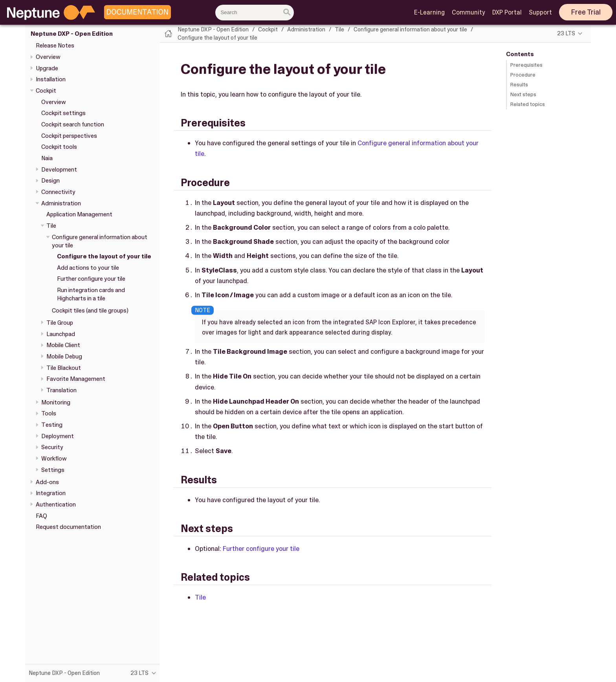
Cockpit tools (59, 147)
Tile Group (60, 323)
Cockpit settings (63, 113)
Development (59, 170)
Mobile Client (63, 345)
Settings (53, 470)
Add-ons (47, 482)
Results (519, 85)
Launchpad (61, 334)
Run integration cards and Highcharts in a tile (91, 294)
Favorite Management (76, 379)
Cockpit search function (73, 124)
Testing (52, 425)
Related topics (528, 104)
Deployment (58, 436)
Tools (49, 413)
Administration (61, 203)
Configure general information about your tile (410, 29)
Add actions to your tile (88, 268)
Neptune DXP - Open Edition (72, 34)
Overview (48, 57)
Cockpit (46, 91)
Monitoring (56, 402)
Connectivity (58, 192)
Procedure (523, 75)
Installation (51, 79)
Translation (61, 390)
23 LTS (566, 33)
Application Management (79, 214)
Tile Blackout (64, 368)
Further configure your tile (91, 279)
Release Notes (55, 46)
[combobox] (255, 13)
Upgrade (47, 68)
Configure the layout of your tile (104, 256)
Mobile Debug (64, 357)
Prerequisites (526, 65)
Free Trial (586, 12)
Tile (51, 226)
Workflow (54, 459)
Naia (47, 158)
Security (52, 447)
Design (50, 181)
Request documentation (68, 527)
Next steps (523, 94)
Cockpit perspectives (69, 136)
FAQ (41, 516)
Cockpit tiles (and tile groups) (90, 311)
